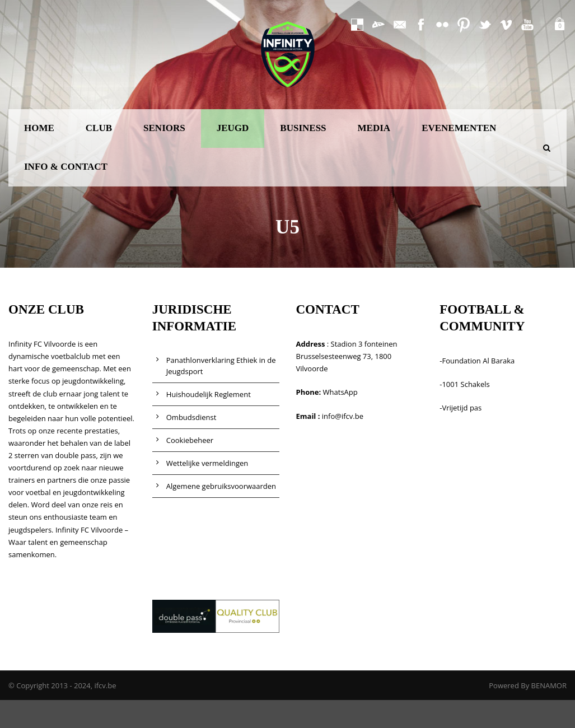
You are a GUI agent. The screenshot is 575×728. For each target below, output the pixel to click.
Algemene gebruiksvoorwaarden (221, 486)
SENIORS (164, 128)
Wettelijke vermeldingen (207, 463)
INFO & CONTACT (66, 167)
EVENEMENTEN (459, 128)
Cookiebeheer (190, 440)
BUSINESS (303, 128)
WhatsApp (340, 392)
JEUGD (233, 128)
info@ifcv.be (343, 416)
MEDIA (374, 128)
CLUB (99, 128)
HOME (39, 128)
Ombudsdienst (191, 417)
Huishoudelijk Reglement (209, 394)
